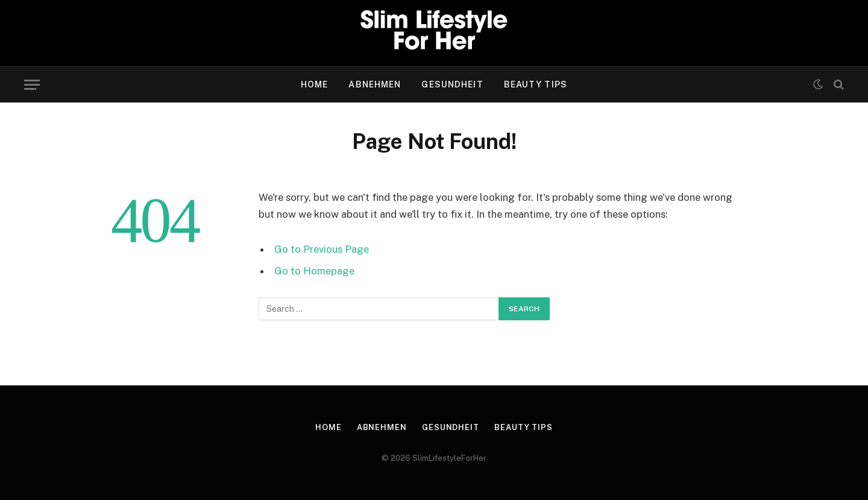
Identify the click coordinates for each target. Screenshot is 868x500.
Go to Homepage (314, 271)
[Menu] (32, 85)
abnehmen (375, 84)
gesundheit (452, 84)
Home (314, 84)
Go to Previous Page (322, 249)
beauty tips (536, 84)
